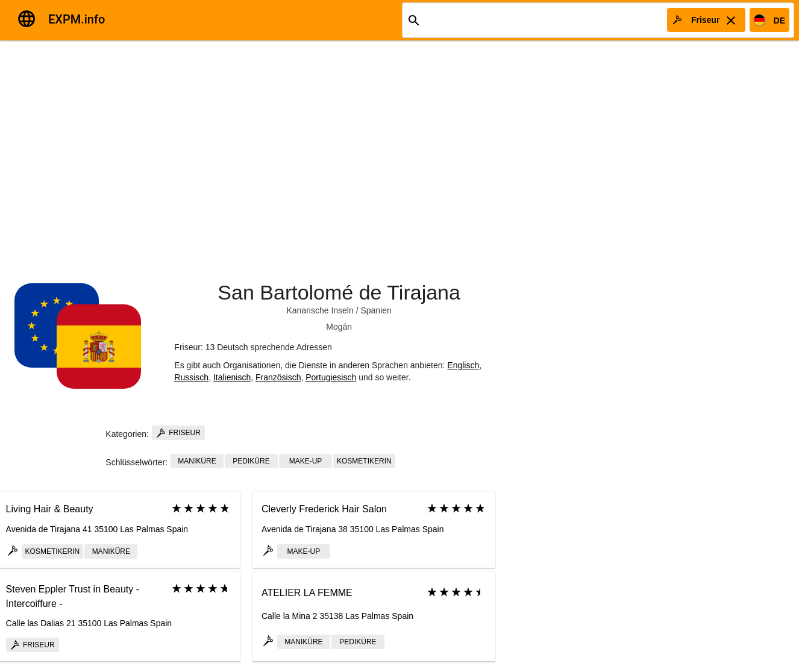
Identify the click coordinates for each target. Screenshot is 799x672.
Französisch (278, 377)
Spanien (376, 310)
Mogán (339, 327)
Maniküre (197, 461)
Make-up (306, 461)
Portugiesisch (331, 377)
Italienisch (232, 377)
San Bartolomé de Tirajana (339, 292)
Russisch (191, 377)
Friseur (178, 433)
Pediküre (251, 461)
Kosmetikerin (364, 461)
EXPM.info (77, 19)
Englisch (463, 365)
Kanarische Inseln (320, 310)
